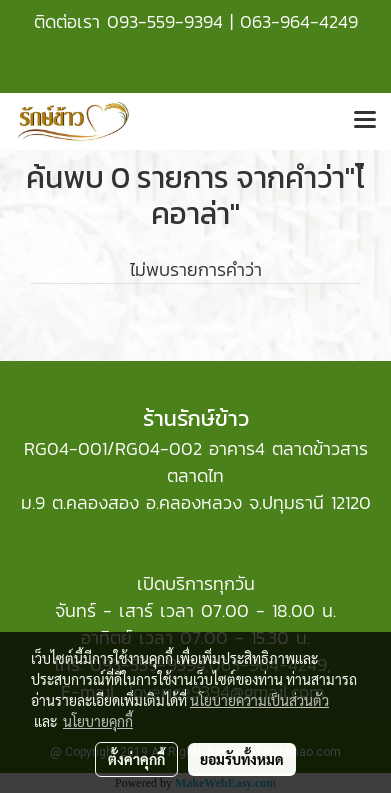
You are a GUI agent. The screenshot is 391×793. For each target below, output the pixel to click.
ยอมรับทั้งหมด (242, 759)
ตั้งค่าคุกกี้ (136, 759)
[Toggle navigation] (365, 121)
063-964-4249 (299, 21)
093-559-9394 (165, 21)
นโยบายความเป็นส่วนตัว (259, 700)
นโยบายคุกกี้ (98, 721)
